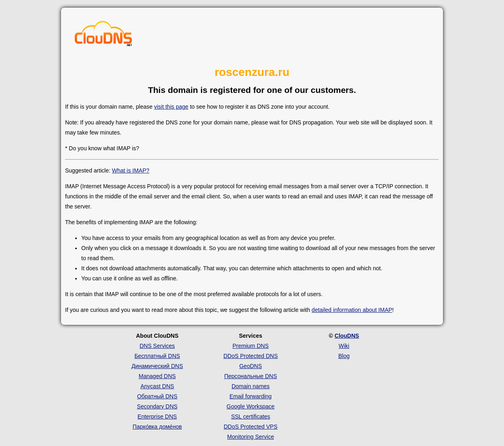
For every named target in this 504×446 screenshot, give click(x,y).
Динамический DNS (157, 366)
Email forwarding (251, 396)
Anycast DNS (157, 386)
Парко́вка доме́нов (157, 427)
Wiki (344, 346)
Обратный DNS (157, 396)
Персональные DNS (251, 376)
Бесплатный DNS (157, 356)
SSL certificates (251, 417)
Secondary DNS (157, 406)
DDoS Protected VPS (250, 427)
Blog (344, 356)
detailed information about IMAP (352, 310)
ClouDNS (347, 336)
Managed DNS (157, 376)
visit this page (171, 107)
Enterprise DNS (157, 417)
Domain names (251, 386)
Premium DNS (250, 346)
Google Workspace (251, 406)
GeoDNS (251, 366)
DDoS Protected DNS (251, 356)
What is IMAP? (131, 170)
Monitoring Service (251, 437)
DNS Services (157, 346)
